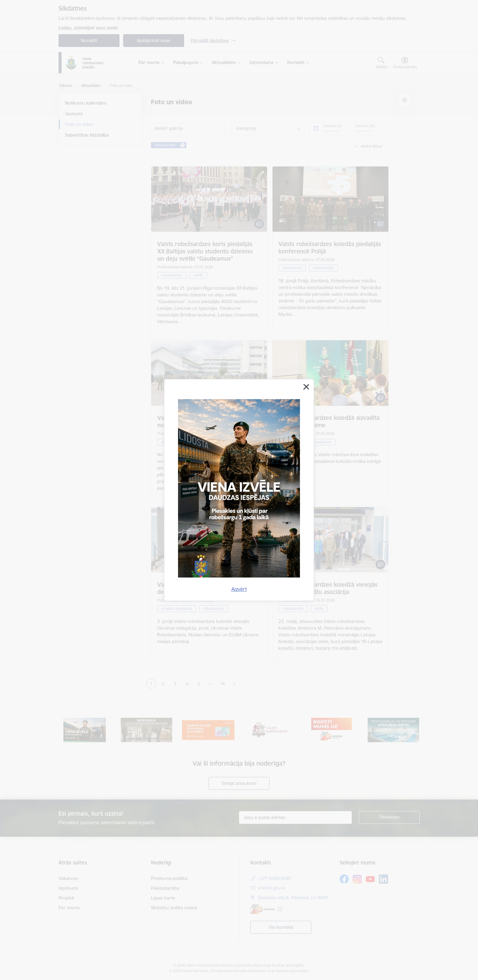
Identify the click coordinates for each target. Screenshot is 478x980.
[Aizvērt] (306, 387)
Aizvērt (239, 589)
